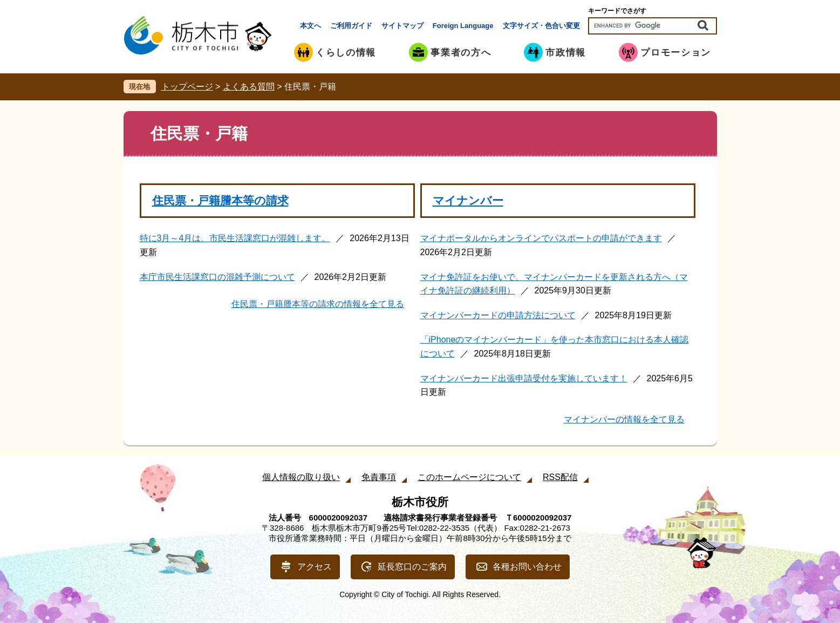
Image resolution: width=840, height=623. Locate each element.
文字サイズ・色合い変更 (541, 26)
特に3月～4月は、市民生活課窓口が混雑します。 (235, 238)
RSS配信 (560, 477)
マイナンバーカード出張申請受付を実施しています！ (524, 378)
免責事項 (379, 477)
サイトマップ (402, 26)
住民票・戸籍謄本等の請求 (220, 200)
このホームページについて (469, 477)
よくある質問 (249, 87)
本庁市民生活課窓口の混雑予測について (217, 277)
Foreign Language (463, 26)
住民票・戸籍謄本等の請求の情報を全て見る (318, 304)
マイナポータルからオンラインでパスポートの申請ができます (541, 238)
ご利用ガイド (351, 26)
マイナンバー (468, 200)
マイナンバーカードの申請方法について (498, 315)
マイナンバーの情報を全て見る (624, 419)
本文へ (310, 26)
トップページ (187, 87)
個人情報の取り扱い (301, 477)
